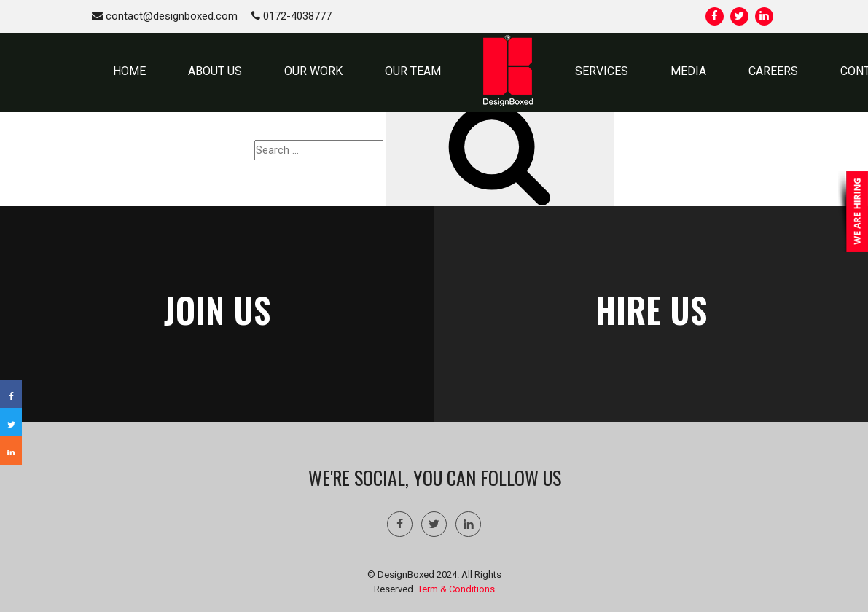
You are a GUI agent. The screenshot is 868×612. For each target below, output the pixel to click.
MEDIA (688, 71)
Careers (773, 71)
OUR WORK (313, 71)
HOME (129, 71)
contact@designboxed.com (165, 16)
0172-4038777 (292, 16)
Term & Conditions (456, 589)
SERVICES (602, 71)
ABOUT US (215, 71)
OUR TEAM (413, 71)
